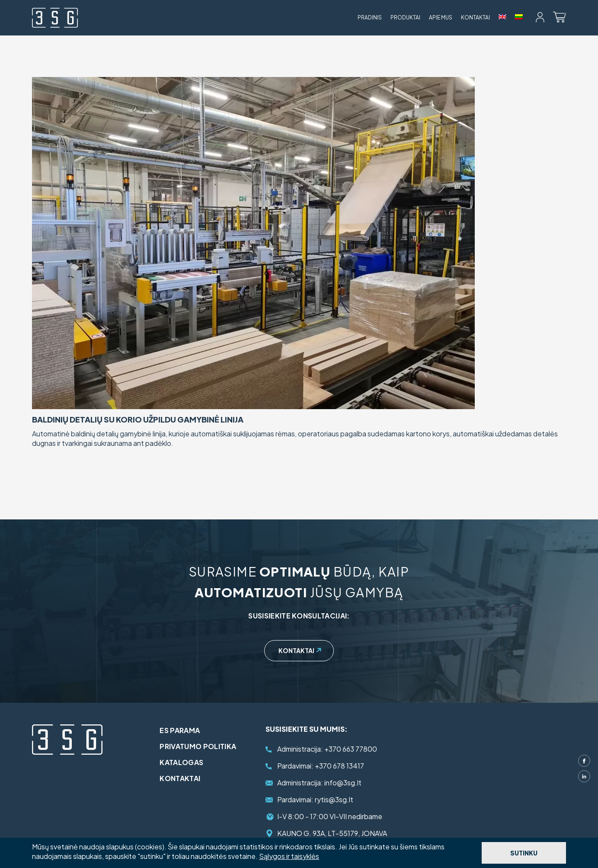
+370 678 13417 (321, 766)
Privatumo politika (200, 746)
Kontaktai (475, 18)
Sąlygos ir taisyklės (289, 856)
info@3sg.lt (319, 783)
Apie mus (441, 18)
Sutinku (524, 853)
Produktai (405, 18)
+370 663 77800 (327, 749)
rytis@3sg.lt (315, 799)
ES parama (182, 730)
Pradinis (370, 18)
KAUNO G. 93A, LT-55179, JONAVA (332, 833)
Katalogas (184, 762)
